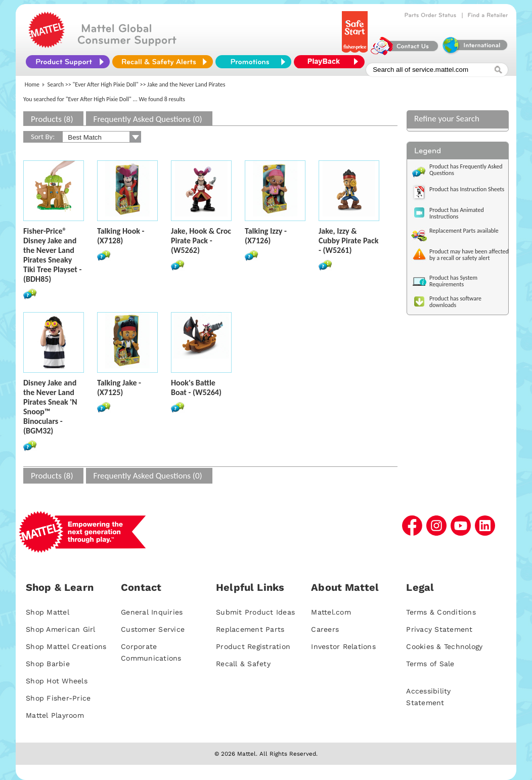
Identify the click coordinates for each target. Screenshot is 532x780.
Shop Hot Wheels (57, 681)
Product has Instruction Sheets (467, 189)
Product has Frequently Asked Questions (466, 170)
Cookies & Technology (444, 646)
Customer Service (153, 629)
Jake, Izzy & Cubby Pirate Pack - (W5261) (348, 241)
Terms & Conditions (441, 612)
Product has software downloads (455, 302)
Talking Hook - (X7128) (121, 236)
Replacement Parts (250, 629)
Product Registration (253, 646)
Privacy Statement (439, 629)
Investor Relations (343, 646)
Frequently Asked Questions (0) (148, 119)
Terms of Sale (430, 664)
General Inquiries (152, 612)
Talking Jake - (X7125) (119, 387)
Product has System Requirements (453, 281)
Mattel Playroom (55, 715)
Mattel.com (331, 612)
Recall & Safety (243, 664)
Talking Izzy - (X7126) (266, 236)
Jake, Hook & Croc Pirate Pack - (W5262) (201, 241)
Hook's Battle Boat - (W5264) (196, 387)
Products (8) (52, 119)
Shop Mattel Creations (66, 646)
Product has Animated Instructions (457, 213)
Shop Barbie (48, 664)
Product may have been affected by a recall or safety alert (469, 255)
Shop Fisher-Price (58, 698)
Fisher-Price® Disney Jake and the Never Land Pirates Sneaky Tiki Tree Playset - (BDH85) (52, 255)
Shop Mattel (48, 612)
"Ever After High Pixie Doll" (106, 84)
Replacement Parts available (464, 231)
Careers (325, 629)
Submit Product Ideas (255, 612)
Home (32, 84)
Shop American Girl (61, 629)
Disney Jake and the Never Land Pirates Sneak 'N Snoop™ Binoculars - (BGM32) (50, 407)
